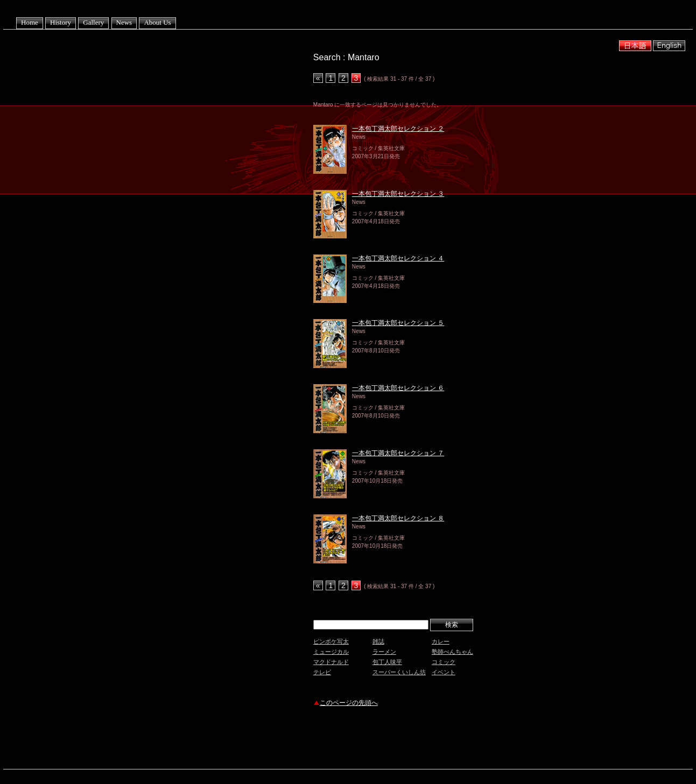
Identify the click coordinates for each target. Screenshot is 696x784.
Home (30, 22)
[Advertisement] (439, 739)
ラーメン (384, 652)
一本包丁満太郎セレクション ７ (398, 453)
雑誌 (378, 641)
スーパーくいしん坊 (399, 672)
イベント (444, 672)
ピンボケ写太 (331, 641)
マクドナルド (331, 662)
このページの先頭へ (349, 703)
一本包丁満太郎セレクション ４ (398, 258)
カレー (441, 641)
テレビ (322, 672)
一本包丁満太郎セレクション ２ (398, 129)
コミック (444, 662)
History (61, 22)
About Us (157, 22)
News (124, 22)
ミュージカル (331, 652)
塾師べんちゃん (452, 652)
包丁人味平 (387, 662)
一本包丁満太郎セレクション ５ (398, 323)
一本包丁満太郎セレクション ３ (398, 194)
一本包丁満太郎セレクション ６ (398, 388)
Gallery (93, 22)
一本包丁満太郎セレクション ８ (398, 518)
